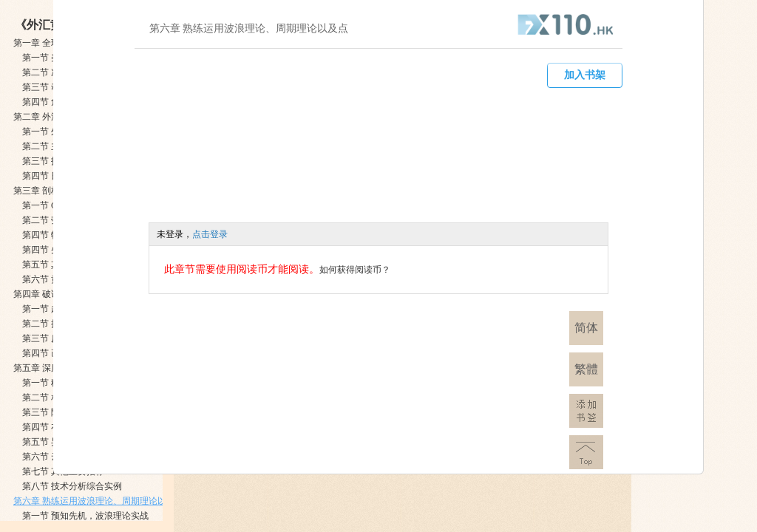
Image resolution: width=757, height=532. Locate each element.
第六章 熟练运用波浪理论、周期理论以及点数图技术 (116, 501)
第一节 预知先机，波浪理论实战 (85, 516)
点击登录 (210, 234)
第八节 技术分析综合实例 (72, 486)
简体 (586, 328)
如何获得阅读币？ (355, 270)
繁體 (586, 369)
